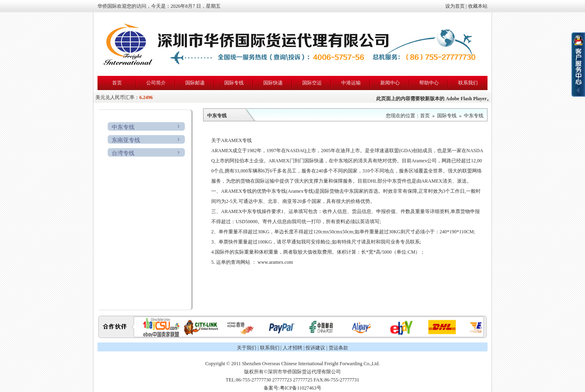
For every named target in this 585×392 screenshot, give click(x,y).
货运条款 (338, 348)
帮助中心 (429, 83)
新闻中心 (390, 83)
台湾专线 (123, 153)
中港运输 (351, 83)
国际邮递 (195, 83)
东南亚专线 (126, 140)
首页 (117, 83)
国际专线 (234, 83)
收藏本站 (478, 6)
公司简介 (156, 83)
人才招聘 (292, 348)
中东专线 (123, 127)
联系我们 (468, 83)
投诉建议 (315, 348)
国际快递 (273, 83)
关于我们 (247, 348)
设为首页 (455, 6)
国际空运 (312, 83)
